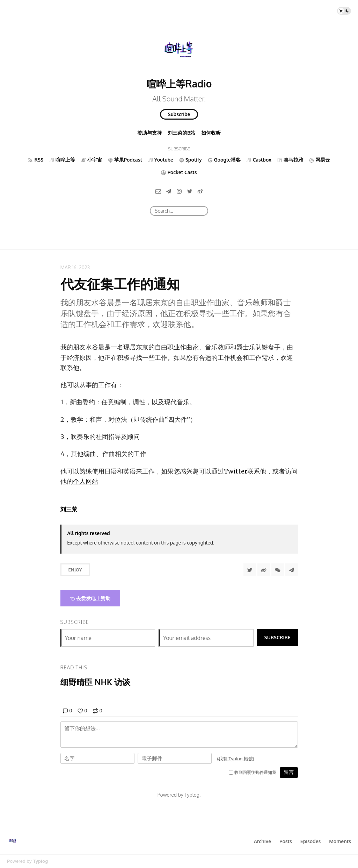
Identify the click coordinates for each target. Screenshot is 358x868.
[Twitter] (190, 191)
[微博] (200, 191)
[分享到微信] (278, 570)
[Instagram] (179, 191)
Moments (340, 841)
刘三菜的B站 (181, 133)
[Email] (158, 191)
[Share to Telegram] (292, 570)
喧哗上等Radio (179, 84)
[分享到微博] (264, 570)
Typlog (40, 861)
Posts (286, 841)
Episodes (311, 841)
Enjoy (75, 570)
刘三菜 (69, 509)
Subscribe (179, 114)
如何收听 (211, 133)
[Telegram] (169, 191)
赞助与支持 (149, 133)
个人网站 (86, 481)
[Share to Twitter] (250, 570)
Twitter (236, 471)
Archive (262, 841)
